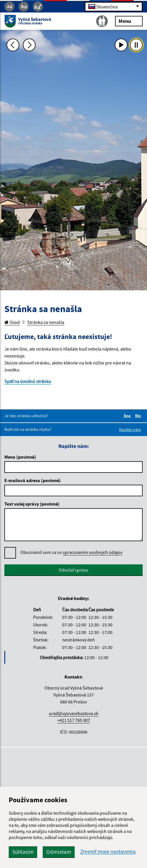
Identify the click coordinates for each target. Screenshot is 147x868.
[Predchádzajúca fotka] (13, 45)
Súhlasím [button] (23, 852)
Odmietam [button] (59, 852)
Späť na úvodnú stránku (28, 381)
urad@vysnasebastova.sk (74, 713)
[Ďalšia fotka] (29, 45)
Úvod (12, 322)
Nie (139, 416)
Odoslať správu (73, 570)
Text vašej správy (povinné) (32, 504)
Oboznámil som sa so (71, 552)
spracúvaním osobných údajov (93, 552)
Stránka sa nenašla (46, 322)
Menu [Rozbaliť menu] (129, 21)
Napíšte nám (130, 430)
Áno (128, 416)
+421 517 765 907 (74, 720)
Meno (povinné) (20, 457)
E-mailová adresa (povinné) (33, 480)
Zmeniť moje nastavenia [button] (108, 852)
